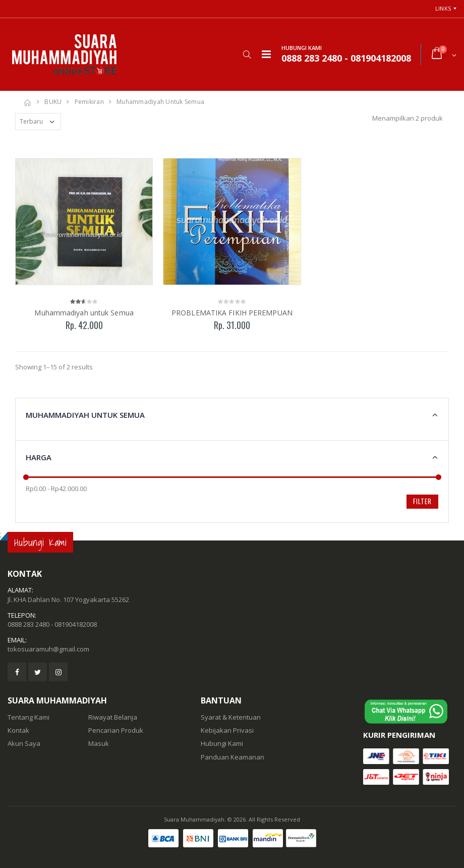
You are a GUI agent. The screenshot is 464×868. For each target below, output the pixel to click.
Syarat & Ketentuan (231, 717)
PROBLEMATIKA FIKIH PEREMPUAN (232, 313)
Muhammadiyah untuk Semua (160, 102)
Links (443, 8)
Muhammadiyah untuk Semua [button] (85, 415)
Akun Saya (24, 743)
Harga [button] (39, 457)
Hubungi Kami (222, 743)
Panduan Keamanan (233, 757)
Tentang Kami (28, 717)
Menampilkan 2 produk (408, 118)
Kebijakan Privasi (227, 730)
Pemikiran (89, 102)
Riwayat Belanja (113, 717)
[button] (247, 55)
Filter (422, 501)
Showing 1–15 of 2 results (54, 367)
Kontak (18, 730)
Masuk (99, 743)
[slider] (26, 477)
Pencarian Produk (116, 730)
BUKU (53, 102)
